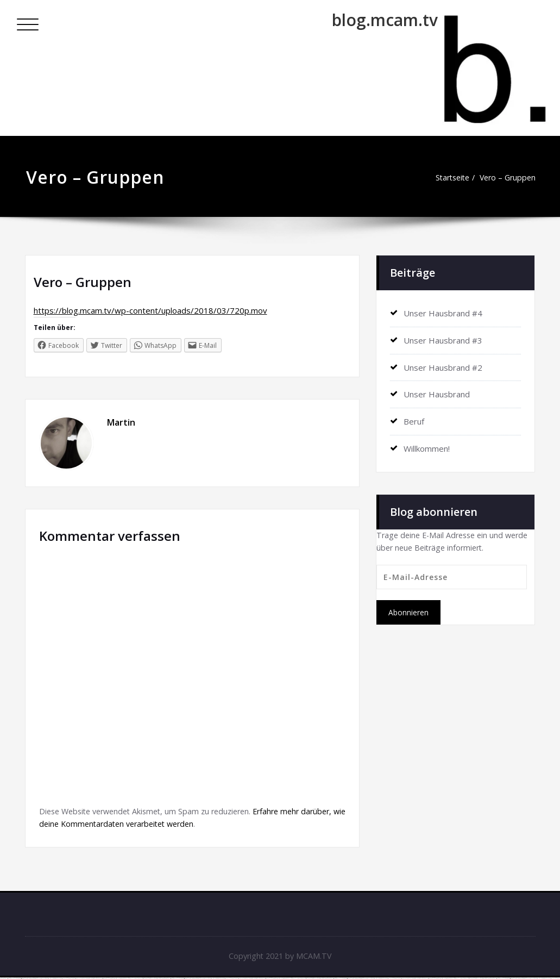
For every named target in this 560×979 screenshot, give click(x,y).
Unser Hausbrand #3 (443, 340)
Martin (121, 422)
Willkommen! (427, 446)
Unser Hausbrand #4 (443, 313)
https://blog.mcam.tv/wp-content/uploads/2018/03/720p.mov (150, 310)
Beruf (414, 420)
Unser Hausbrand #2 (443, 366)
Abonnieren (408, 611)
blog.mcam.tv (385, 20)
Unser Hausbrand (437, 393)
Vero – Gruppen (506, 178)
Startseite (447, 178)
